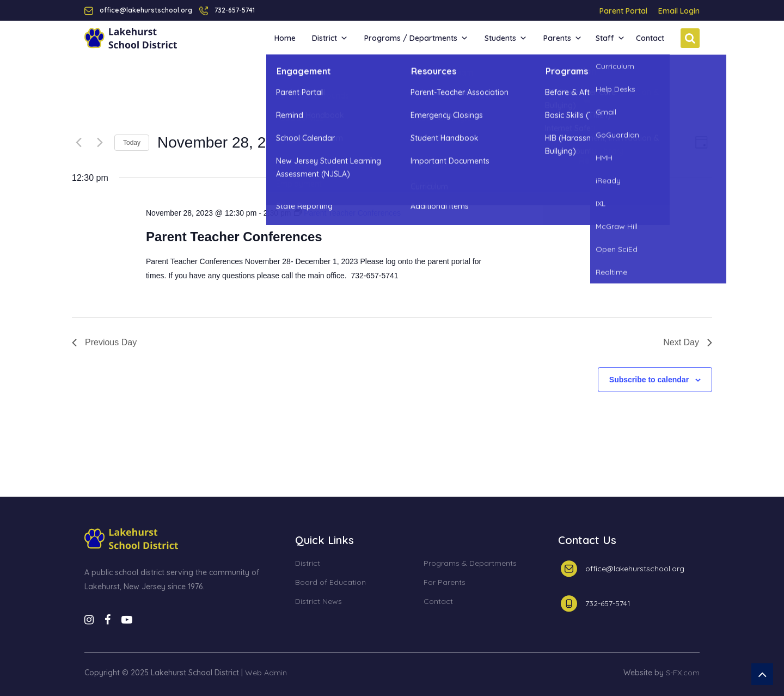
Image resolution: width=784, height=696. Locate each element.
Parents (563, 38)
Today (132, 143)
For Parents (445, 583)
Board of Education (330, 583)
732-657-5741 (235, 10)
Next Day (688, 342)
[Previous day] (78, 143)
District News (318, 602)
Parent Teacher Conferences (234, 237)
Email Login (679, 11)
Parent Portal (623, 11)
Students (506, 38)
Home (285, 38)
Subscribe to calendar (649, 380)
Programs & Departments (470, 564)
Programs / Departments (416, 38)
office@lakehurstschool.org (635, 569)
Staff (610, 38)
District (330, 38)
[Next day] (100, 143)
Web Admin (266, 673)
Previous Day (104, 342)
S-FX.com (683, 673)
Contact (650, 38)
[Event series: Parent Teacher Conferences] (347, 213)
